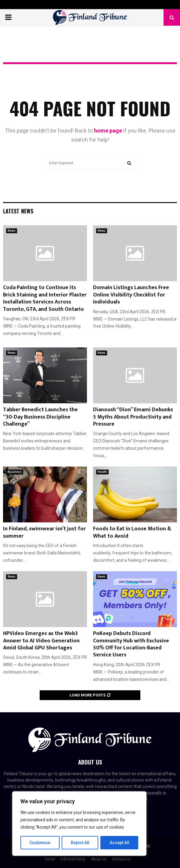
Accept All (119, 843)
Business (15, 472)
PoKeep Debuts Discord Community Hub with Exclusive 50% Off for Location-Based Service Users (131, 644)
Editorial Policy (73, 859)
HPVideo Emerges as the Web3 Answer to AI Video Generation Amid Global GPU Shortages (41, 641)
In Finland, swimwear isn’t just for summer (44, 532)
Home (50, 859)
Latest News (18, 211)
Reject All (80, 843)
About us (99, 859)
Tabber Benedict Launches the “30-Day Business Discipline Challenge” (40, 417)
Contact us (121, 859)
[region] (79, 824)
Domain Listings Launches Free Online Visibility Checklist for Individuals (131, 295)
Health (102, 472)
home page (108, 131)
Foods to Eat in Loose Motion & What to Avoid (132, 532)
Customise (40, 843)
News (12, 231)
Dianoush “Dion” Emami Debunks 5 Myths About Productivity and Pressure (133, 417)
